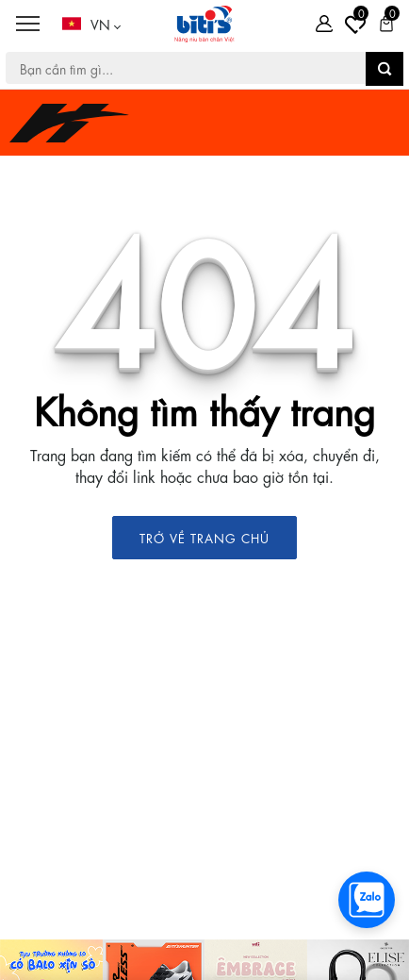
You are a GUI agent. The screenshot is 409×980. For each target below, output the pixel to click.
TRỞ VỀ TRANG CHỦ (204, 537)
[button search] (384, 69)
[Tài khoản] (324, 24)
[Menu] (27, 24)
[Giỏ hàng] (386, 24)
